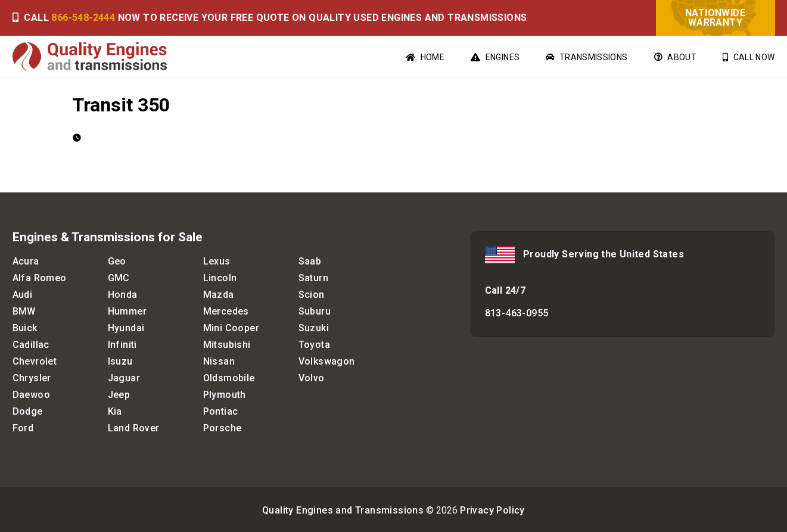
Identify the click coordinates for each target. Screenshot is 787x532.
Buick (25, 328)
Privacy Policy (492, 510)
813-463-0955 (517, 313)
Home (425, 57)
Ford (23, 428)
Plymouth (225, 395)
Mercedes (226, 311)
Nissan (219, 361)
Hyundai (126, 328)
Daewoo (31, 395)
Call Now (749, 57)
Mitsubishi (227, 345)
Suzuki (314, 328)
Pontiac (221, 411)
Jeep (119, 395)
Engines (495, 57)
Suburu (315, 311)
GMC (119, 278)
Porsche (223, 428)
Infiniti (122, 345)
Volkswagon (327, 361)
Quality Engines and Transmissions (343, 510)
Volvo (312, 378)
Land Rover (134, 428)
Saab (310, 261)
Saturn (313, 278)
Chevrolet (35, 361)
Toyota (314, 345)
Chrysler (32, 378)
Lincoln (220, 278)
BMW (24, 311)
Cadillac (31, 345)
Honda (123, 295)
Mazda (219, 295)
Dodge (28, 411)
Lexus (217, 261)
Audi (23, 295)
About (675, 57)
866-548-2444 (83, 18)
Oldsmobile (229, 378)
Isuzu (120, 361)
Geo (117, 261)
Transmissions (587, 57)
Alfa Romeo (40, 278)
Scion (312, 295)
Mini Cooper (231, 328)
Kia (115, 411)
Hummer (127, 311)
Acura (26, 261)
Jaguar (124, 378)
